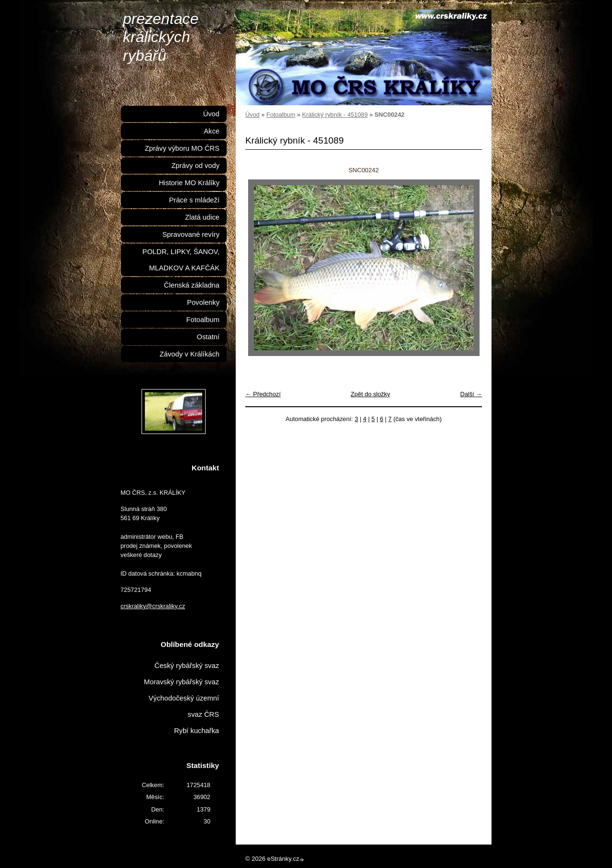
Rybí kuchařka (197, 731)
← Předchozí (263, 394)
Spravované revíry (191, 234)
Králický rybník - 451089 (335, 115)
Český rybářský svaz (187, 666)
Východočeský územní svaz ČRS (184, 706)
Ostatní (208, 337)
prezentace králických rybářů (161, 37)
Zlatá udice (202, 217)
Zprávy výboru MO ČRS (182, 148)
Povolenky (203, 302)
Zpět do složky (370, 394)
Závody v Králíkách (190, 354)
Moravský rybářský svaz (181, 682)
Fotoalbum (281, 115)
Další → (471, 394)
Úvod (252, 115)
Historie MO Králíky (189, 183)
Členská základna (192, 285)
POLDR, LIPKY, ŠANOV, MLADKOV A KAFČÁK (181, 260)
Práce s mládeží (194, 200)
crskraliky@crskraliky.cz (153, 606)
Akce (212, 131)
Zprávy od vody (195, 166)
